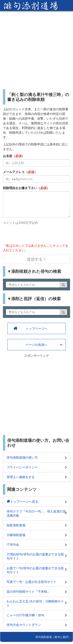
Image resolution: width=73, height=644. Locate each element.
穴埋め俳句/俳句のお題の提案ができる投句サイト (35, 556)
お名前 (8, 156)
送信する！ (37, 259)
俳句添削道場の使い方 (22, 457)
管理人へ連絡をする (21, 477)
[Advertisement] (36, 48)
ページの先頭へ (37, 345)
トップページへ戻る (24, 502)
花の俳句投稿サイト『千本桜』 (28, 592)
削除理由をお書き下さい (20, 188)
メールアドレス (14, 172)
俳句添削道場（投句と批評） (53, 637)
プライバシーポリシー (22, 467)
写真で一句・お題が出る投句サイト (32, 582)
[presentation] (33, 235)
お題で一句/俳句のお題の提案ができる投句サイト (35, 570)
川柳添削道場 (16, 535)
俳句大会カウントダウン (24, 625)
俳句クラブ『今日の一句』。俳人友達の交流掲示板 (36, 513)
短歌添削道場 (16, 525)
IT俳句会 (13, 544)
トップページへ (37, 328)
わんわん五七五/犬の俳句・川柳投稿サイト (35, 603)
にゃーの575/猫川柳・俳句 (25, 615)
